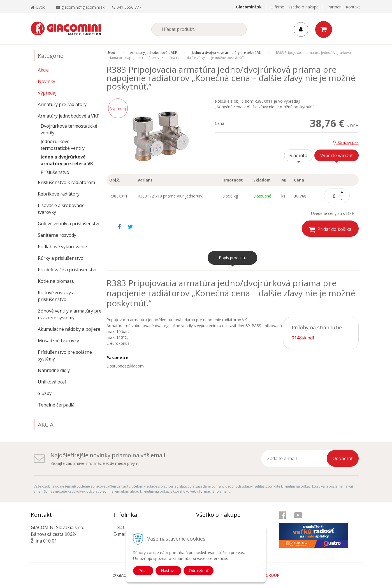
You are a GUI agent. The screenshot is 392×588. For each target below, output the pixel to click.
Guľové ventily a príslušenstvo (69, 224)
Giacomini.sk (249, 7)
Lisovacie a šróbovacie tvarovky (61, 209)
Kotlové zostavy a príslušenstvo (56, 296)
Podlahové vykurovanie (62, 247)
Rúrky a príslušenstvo (61, 258)
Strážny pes (346, 142)
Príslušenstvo (55, 172)
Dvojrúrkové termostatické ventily (69, 129)
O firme (277, 7)
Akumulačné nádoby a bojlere (69, 329)
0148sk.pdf (303, 338)
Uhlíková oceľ (52, 382)
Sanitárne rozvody (57, 235)
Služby (45, 393)
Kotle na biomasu (56, 281)
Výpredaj (47, 93)
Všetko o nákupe (303, 7)
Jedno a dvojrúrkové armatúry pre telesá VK (67, 160)
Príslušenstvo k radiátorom (66, 182)
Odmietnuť (199, 570)
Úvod (38, 7)
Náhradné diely (54, 370)
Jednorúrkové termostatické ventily (63, 145)
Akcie (43, 70)
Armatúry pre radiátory (62, 104)
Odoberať (343, 458)
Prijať (143, 570)
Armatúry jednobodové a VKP (69, 116)
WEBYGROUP (267, 575)
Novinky (47, 81)
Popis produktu (233, 258)
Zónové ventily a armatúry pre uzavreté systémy (70, 314)
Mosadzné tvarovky (58, 341)
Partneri (334, 7)
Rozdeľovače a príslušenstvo (68, 270)
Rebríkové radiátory (59, 194)
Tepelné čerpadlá (56, 405)
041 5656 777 (129, 7)
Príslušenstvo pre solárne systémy (65, 355)
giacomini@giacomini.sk (83, 7)
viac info (299, 155)
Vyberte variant (337, 155)
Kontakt (353, 7)
